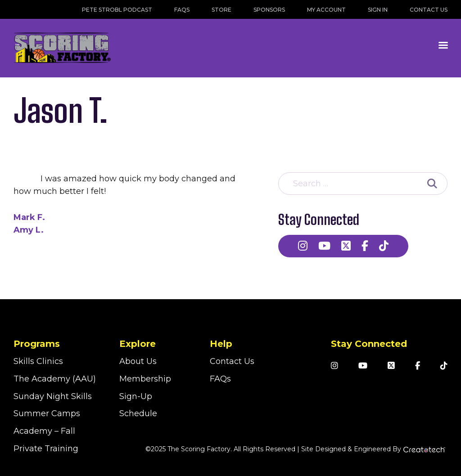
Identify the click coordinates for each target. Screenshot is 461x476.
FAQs (182, 10)
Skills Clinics (38, 361)
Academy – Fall (44, 431)
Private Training (46, 449)
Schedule (138, 413)
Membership (145, 379)
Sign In (378, 10)
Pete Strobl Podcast (117, 10)
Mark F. (29, 217)
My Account (326, 10)
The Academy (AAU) (55, 379)
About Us (138, 361)
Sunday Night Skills (53, 396)
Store (221, 10)
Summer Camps (47, 413)
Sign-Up (136, 396)
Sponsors (269, 10)
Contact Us (429, 10)
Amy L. (29, 230)
